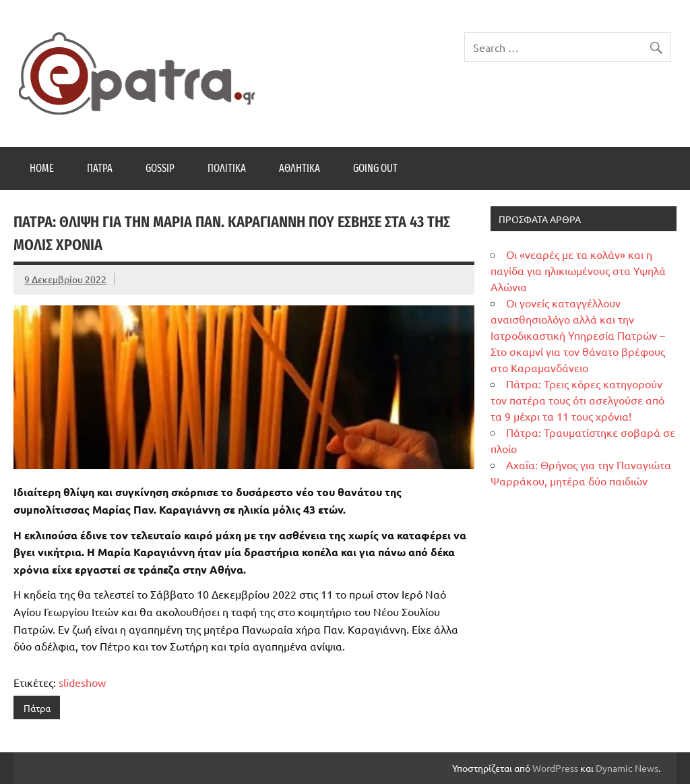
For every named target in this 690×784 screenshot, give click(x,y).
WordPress (555, 768)
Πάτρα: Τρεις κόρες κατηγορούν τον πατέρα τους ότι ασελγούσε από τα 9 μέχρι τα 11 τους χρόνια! (577, 400)
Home (42, 168)
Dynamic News (627, 768)
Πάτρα (100, 168)
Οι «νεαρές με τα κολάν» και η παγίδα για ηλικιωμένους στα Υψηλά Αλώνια (578, 270)
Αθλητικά (300, 168)
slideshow (82, 682)
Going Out (375, 168)
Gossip (160, 168)
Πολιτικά (227, 168)
